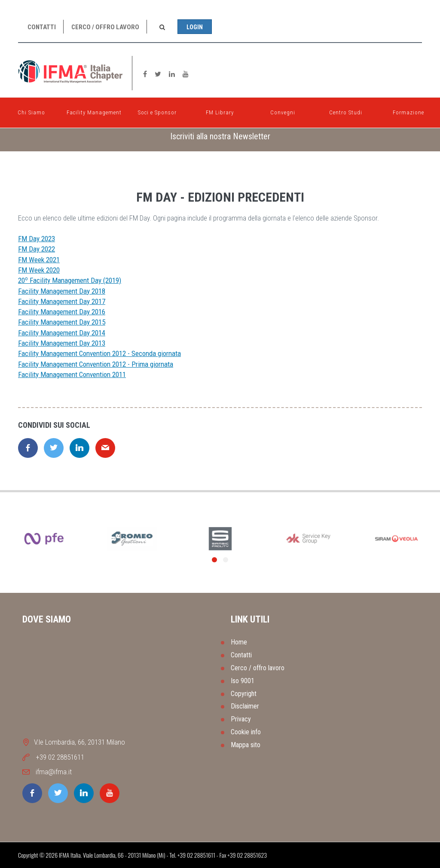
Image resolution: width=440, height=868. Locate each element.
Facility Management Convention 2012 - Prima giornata (96, 364)
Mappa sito (246, 745)
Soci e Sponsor (157, 110)
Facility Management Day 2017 (62, 301)
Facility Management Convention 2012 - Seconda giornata (99, 353)
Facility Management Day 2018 (62, 291)
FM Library (220, 110)
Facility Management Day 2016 (62, 312)
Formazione (408, 110)
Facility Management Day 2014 (62, 333)
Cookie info (246, 732)
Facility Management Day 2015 (62, 322)
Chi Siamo (31, 110)
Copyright (244, 694)
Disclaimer (245, 706)
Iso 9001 (243, 681)
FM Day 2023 (37, 239)
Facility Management (94, 110)
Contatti (42, 27)
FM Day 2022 (37, 249)
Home (239, 642)
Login (195, 27)
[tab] (220, 136)
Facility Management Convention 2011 (72, 374)
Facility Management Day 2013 (62, 343)
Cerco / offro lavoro (105, 27)
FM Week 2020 (39, 270)
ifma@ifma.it (54, 772)
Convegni (283, 110)
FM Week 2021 (39, 260)
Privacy (241, 719)
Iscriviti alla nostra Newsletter (220, 136)
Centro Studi (346, 110)
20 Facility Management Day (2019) (70, 280)
